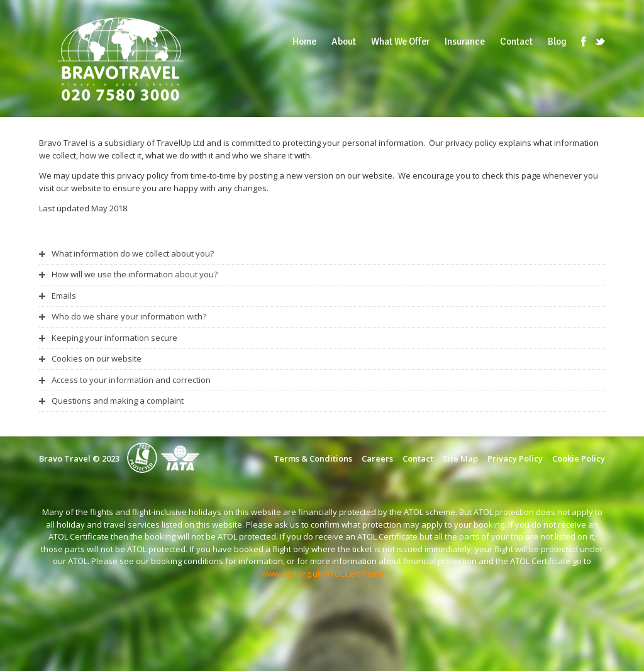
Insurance (465, 42)
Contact (516, 42)
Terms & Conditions (313, 458)
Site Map (460, 458)
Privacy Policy (515, 458)
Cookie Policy (579, 458)
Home (304, 42)
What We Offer (400, 42)
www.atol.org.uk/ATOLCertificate (322, 574)
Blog (557, 42)
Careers (377, 458)
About (344, 42)
